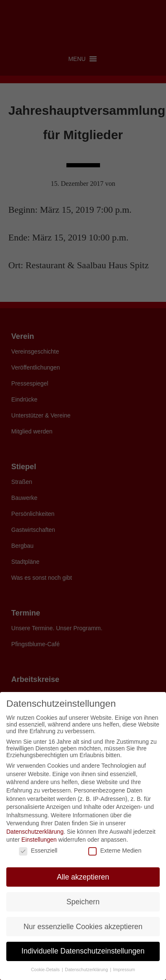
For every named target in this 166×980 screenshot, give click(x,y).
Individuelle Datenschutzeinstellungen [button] (83, 951)
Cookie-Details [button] (46, 969)
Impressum (124, 969)
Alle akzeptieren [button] (83, 877)
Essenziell (38, 851)
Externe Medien (115, 851)
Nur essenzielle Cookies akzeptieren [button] (83, 927)
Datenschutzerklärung (35, 832)
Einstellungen (39, 840)
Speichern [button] (83, 902)
